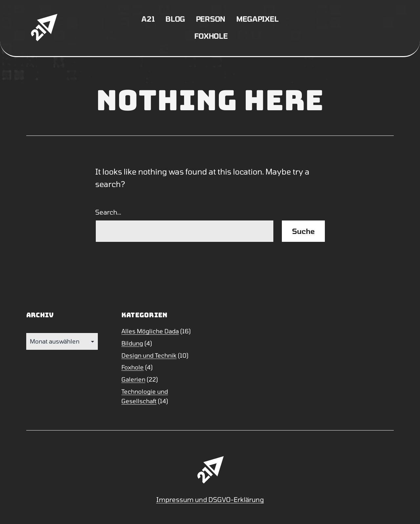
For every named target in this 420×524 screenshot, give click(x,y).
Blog (175, 19)
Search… (108, 212)
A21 (148, 19)
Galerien (133, 379)
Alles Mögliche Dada (150, 331)
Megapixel (257, 19)
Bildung (132, 343)
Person (211, 19)
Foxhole (211, 36)
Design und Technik (149, 355)
